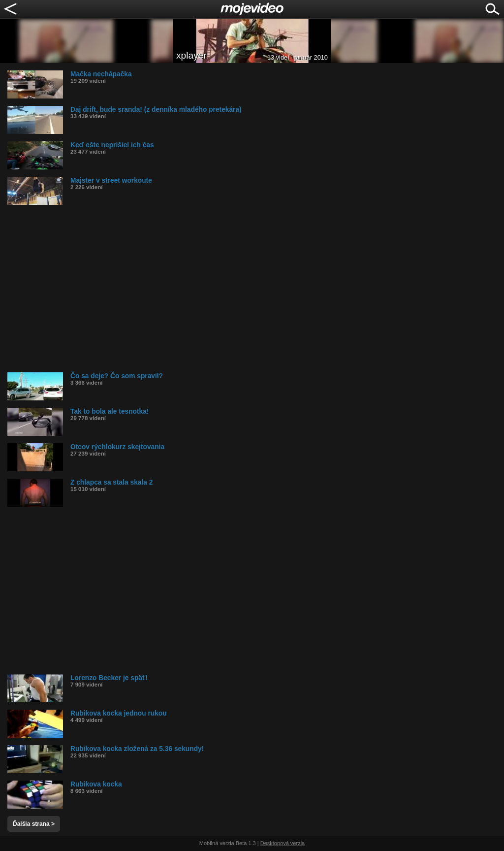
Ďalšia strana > (34, 824)
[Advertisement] (256, 289)
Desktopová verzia (283, 843)
